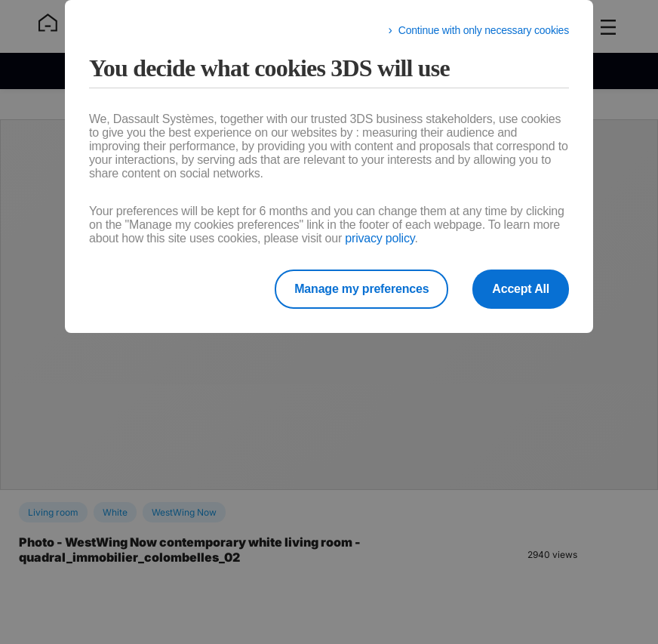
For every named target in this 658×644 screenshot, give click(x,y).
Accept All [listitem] (521, 289)
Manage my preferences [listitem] (361, 289)
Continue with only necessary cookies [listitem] (484, 30)
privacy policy (380, 238)
